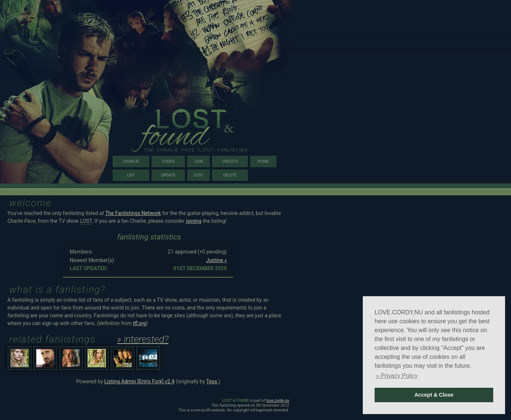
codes (168, 161)
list (131, 175)
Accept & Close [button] (434, 395)
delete (230, 175)
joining (194, 221)
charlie (131, 161)
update (168, 175)
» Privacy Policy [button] (397, 376)
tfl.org (140, 323)
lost (198, 175)
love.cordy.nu (278, 401)
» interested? (143, 339)
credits (230, 161)
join (198, 161)
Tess (212, 381)
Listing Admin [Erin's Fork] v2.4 (140, 381)
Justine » (216, 260)
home (263, 161)
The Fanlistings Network (133, 213)
